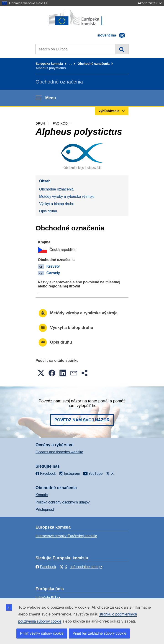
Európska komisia (49, 64)
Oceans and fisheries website (59, 452)
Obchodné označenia (94, 64)
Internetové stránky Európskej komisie (66, 536)
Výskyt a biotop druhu (57, 204)
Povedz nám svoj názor (82, 420)
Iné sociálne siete (85, 567)
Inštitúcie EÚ (46, 598)
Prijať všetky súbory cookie (42, 633)
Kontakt (42, 495)
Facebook (46, 567)
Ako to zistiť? (150, 3)
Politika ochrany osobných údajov (63, 502)
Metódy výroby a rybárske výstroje (67, 197)
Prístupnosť (45, 510)
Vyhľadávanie (122, 49)
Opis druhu (48, 211)
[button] (41, 373)
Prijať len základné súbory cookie (99, 633)
